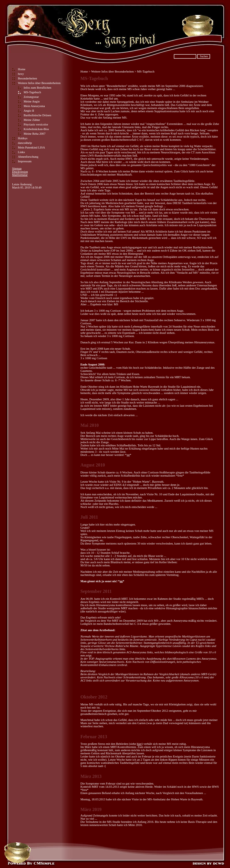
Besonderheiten (27, 78)
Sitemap (17, 169)
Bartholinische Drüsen (37, 115)
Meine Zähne (32, 120)
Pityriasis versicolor (36, 124)
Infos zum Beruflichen (37, 88)
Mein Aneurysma (34, 106)
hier (139, 744)
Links (21, 152)
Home (22, 69)
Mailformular (20, 175)
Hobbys (23, 138)
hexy (21, 74)
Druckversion (20, 172)
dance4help (25, 143)
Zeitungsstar (31, 97)
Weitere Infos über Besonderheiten (39, 83)
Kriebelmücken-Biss (36, 129)
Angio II (29, 111)
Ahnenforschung (28, 157)
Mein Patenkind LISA (31, 147)
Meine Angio (32, 101)
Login (16, 181)
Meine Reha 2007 (35, 134)
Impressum (25, 161)
